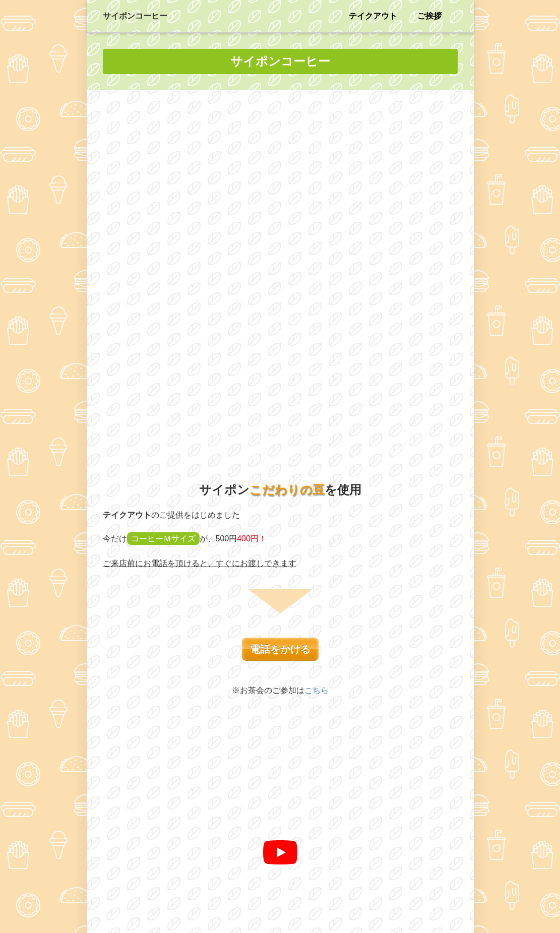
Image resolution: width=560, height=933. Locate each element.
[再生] (280, 509)
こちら (317, 347)
